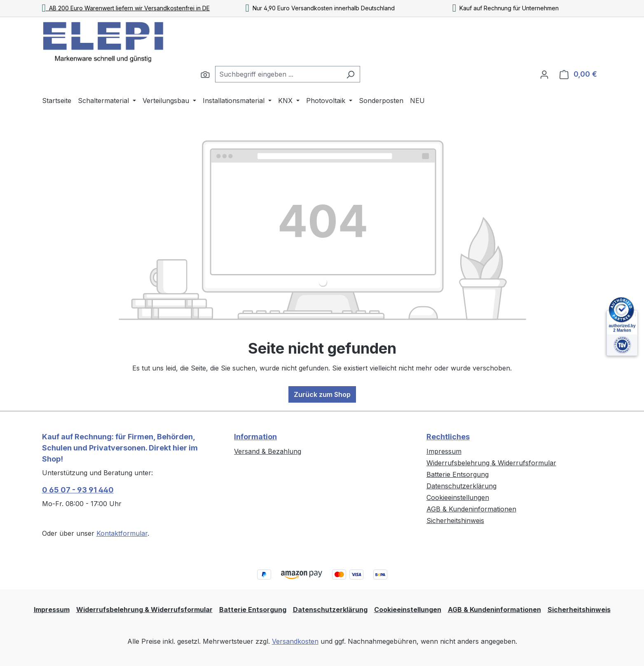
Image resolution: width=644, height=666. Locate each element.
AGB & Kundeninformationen (471, 509)
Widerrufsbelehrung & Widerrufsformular (491, 463)
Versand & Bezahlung (268, 451)
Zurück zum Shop (322, 394)
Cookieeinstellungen (458, 497)
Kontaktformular (122, 533)
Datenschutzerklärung (461, 486)
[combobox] (278, 74)
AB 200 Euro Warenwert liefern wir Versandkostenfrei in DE (126, 8)
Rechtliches (448, 437)
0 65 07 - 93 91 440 (78, 490)
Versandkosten (295, 641)
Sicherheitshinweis (455, 521)
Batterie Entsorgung (458, 474)
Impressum (444, 451)
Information (255, 437)
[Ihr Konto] (544, 74)
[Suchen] (205, 74)
